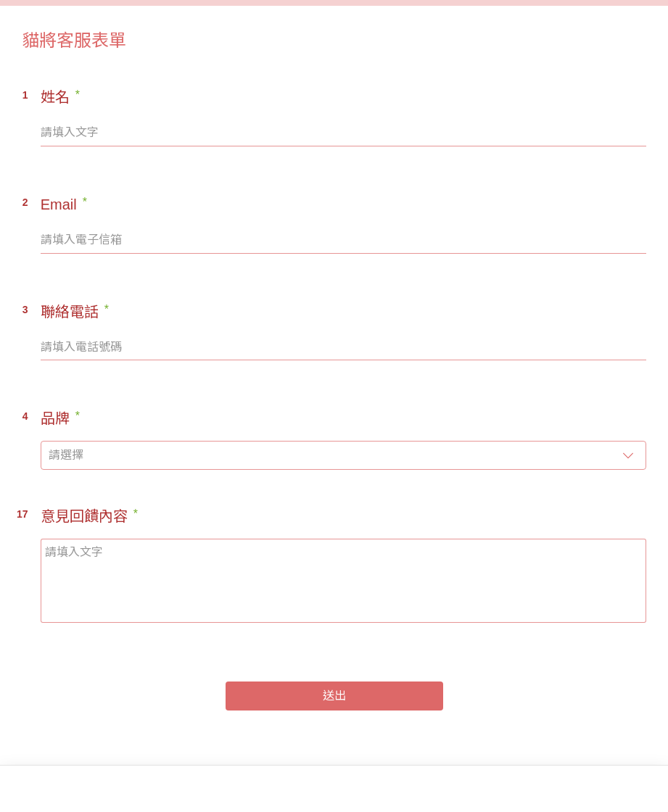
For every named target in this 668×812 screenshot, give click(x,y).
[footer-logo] (53, 790)
